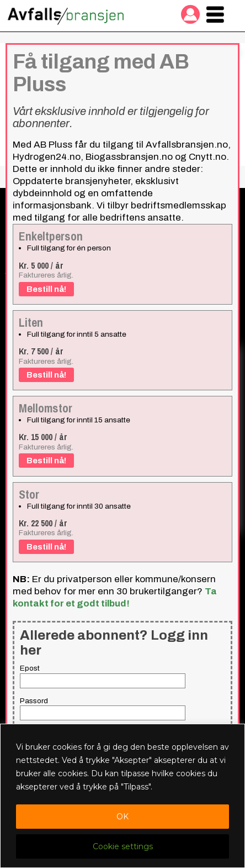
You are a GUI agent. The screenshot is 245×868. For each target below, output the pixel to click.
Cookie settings (123, 846)
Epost (30, 668)
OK (122, 817)
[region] (122, 796)
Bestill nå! (46, 289)
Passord (34, 701)
